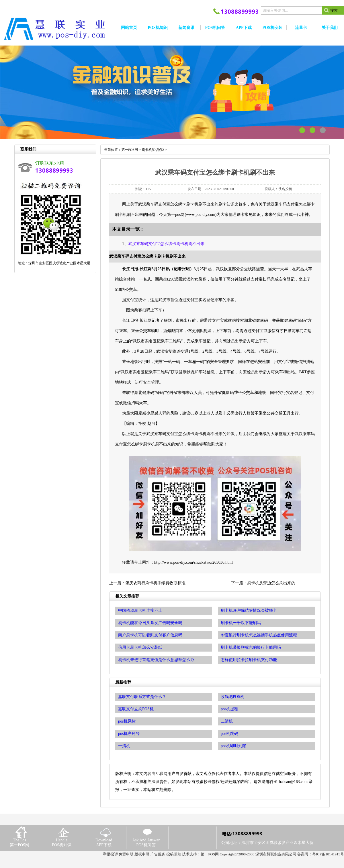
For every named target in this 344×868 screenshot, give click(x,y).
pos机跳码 (229, 734)
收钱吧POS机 (232, 697)
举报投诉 (110, 854)
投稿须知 (174, 854)
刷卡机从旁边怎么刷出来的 (271, 583)
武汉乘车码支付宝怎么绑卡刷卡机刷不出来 (166, 244)
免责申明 (126, 854)
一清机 (124, 746)
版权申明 (142, 854)
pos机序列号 (129, 734)
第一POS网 (130, 150)
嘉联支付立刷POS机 (136, 709)
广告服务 (158, 854)
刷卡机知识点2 (153, 150)
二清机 (227, 721)
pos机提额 (229, 709)
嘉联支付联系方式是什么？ (142, 697)
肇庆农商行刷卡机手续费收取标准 (155, 583)
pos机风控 (127, 721)
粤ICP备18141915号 (328, 854)
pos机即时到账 (233, 746)
